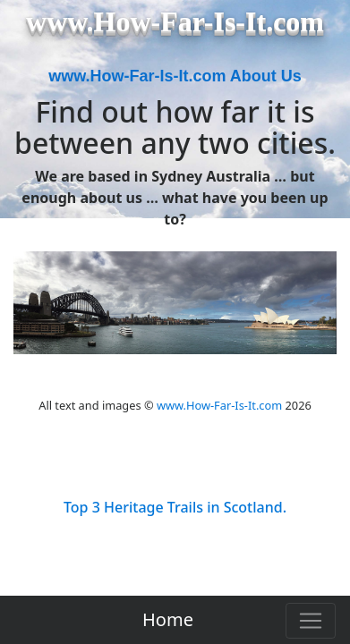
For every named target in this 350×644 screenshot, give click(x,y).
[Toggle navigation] (311, 621)
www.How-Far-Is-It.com (219, 405)
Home (168, 619)
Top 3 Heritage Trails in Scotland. (175, 507)
